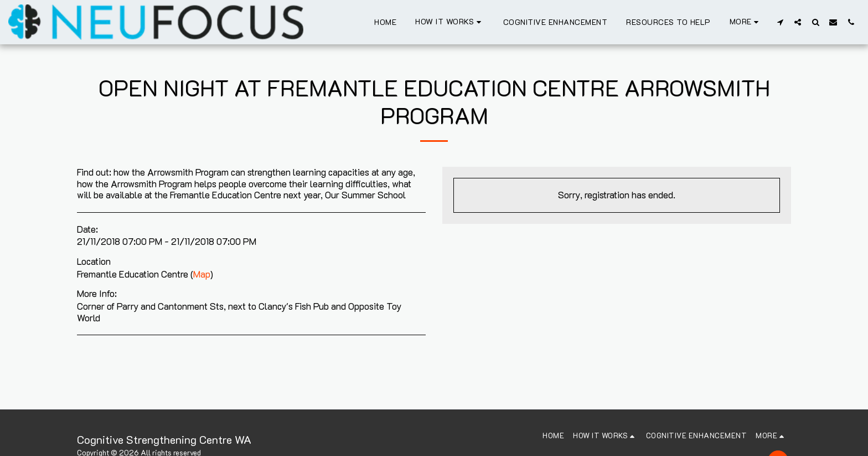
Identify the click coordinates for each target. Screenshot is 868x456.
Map (202, 274)
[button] (450, 22)
